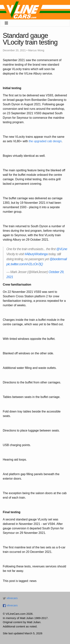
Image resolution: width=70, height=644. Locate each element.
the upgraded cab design (45, 141)
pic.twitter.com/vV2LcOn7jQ (25, 264)
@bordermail (58, 259)
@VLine (62, 249)
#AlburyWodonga (36, 254)
